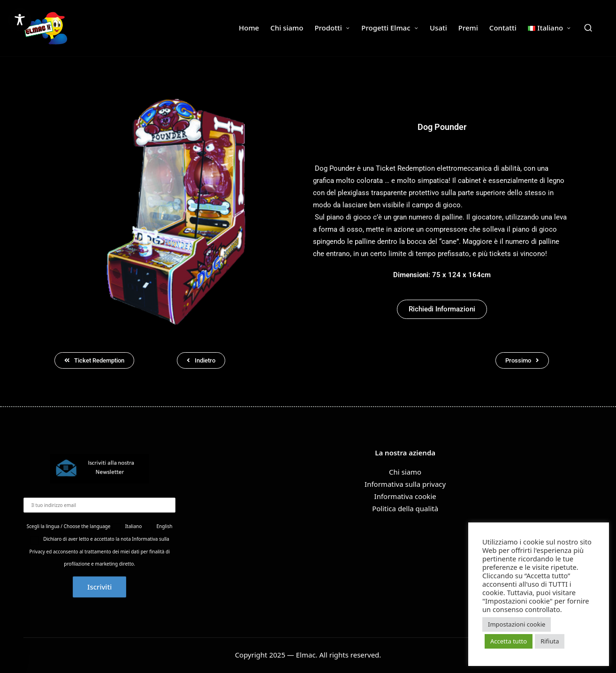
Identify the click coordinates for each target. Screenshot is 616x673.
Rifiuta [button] (550, 641)
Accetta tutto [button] (509, 641)
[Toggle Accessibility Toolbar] (20, 20)
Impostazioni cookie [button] (517, 624)
